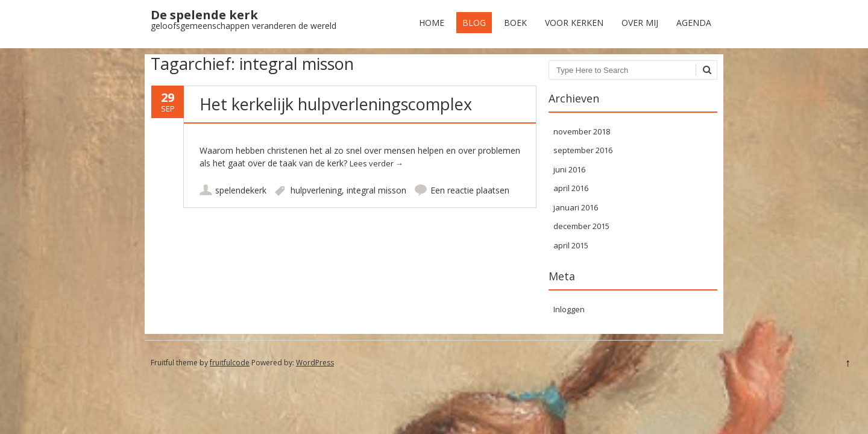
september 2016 (583, 150)
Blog (474, 23)
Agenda (694, 23)
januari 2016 (576, 207)
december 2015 (581, 226)
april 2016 (571, 188)
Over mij (640, 23)
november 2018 (582, 131)
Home (432, 23)
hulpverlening (316, 190)
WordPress (315, 363)
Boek (515, 23)
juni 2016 (569, 169)
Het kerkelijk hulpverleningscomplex (336, 104)
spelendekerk (241, 190)
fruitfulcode (230, 363)
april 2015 (571, 245)
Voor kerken (574, 23)
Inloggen (569, 309)
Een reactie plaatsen (470, 190)
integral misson (376, 190)
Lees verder (376, 163)
